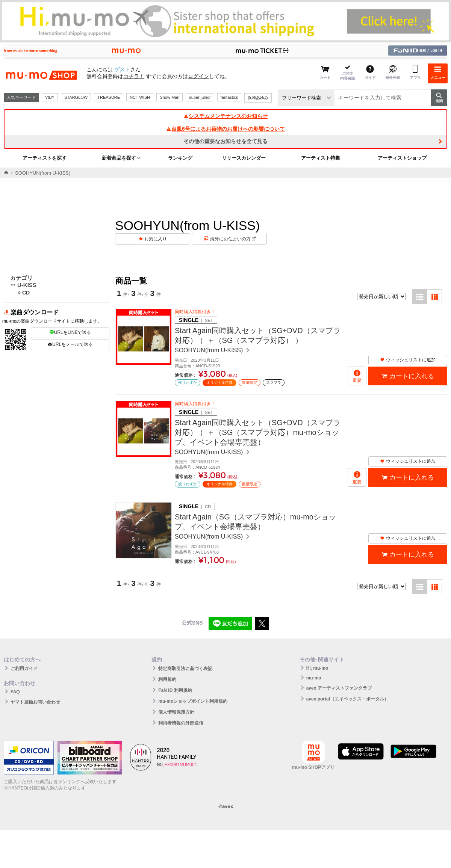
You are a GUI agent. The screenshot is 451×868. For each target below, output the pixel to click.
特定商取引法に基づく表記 (185, 669)
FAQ (15, 692)
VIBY (50, 97)
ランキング (180, 158)
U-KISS (23, 285)
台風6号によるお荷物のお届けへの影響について (225, 129)
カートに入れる (412, 376)
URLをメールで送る (70, 344)
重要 (357, 380)
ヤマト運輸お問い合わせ (35, 702)
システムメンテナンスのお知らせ (225, 116)
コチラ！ (134, 76)
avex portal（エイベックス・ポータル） (347, 699)
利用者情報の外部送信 (181, 723)
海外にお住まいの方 (233, 239)
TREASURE (109, 97)
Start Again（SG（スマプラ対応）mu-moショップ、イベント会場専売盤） (255, 522)
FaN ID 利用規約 (175, 690)
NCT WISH (140, 97)
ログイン (198, 76)
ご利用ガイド (24, 669)
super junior (200, 97)
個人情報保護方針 (176, 712)
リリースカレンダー (244, 158)
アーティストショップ (402, 158)
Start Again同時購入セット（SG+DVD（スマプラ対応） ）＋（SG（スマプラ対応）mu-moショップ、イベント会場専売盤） (258, 432)
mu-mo (314, 678)
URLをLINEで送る (70, 332)
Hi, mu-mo (317, 668)
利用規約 (167, 679)
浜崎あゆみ (258, 98)
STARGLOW (76, 97)
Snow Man (170, 97)
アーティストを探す (45, 158)
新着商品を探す (119, 158)
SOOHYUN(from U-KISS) (210, 350)
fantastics (229, 97)
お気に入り (156, 239)
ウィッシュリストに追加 (408, 360)
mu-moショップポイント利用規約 (193, 701)
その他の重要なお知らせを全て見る (225, 141)
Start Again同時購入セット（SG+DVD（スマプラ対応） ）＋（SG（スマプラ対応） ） (258, 335)
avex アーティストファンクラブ (339, 688)
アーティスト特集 (321, 158)
